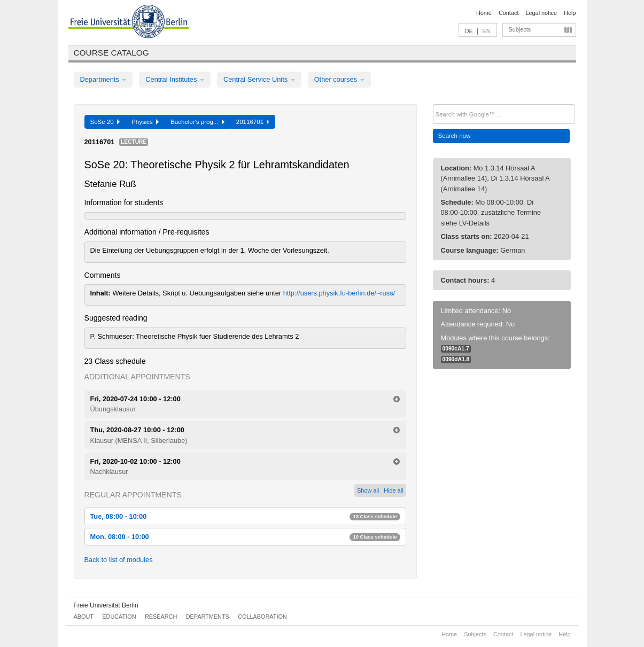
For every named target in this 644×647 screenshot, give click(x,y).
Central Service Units (259, 79)
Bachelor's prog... (197, 122)
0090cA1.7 (456, 349)
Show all (368, 490)
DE (469, 31)
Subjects (520, 29)
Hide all (393, 490)
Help (570, 13)
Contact (509, 13)
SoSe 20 (105, 122)
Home (484, 13)
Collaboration (262, 617)
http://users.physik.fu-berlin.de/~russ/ (339, 293)
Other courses (339, 79)
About (84, 617)
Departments (103, 79)
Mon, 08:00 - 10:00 (245, 537)
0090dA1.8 (456, 359)
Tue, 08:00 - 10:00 (245, 516)
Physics (145, 122)
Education (119, 617)
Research (161, 617)
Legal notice (541, 13)
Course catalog (111, 53)
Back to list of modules (119, 560)
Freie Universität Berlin (106, 605)
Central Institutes (175, 79)
